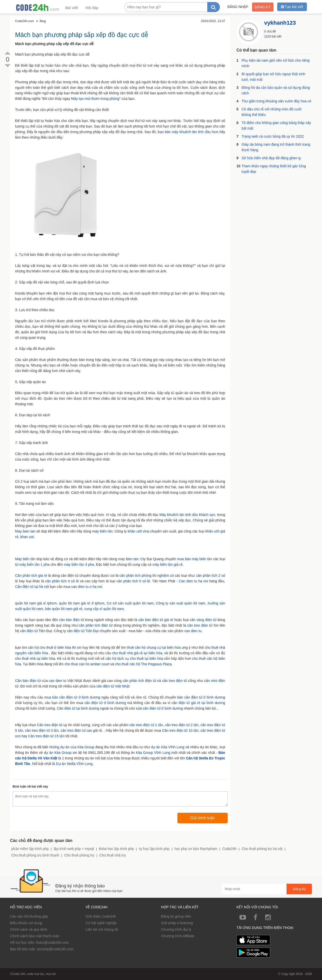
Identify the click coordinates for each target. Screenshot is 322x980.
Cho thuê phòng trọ (79, 855)
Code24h (230, 849)
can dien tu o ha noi (87, 587)
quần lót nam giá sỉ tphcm (36, 603)
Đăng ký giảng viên (176, 916)
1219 (268, 36)
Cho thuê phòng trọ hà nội (262, 849)
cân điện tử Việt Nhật (113, 686)
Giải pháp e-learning (177, 923)
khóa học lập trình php (116, 849)
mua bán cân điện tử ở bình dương (72, 697)
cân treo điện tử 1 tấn (146, 725)
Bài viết (72, 8)
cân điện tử (29, 631)
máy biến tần (103, 531)
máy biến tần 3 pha (79, 564)
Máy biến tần (25, 559)
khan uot (27, 537)
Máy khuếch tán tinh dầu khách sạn (187, 515)
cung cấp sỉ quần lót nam (104, 609)
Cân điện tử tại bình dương (78, 708)
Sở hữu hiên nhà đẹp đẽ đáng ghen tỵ (271, 158)
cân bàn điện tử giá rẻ (156, 620)
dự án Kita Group (58, 753)
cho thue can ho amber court (87, 664)
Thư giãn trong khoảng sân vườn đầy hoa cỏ (276, 101)
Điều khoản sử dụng (26, 923)
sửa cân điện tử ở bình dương (159, 708)
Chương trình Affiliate (178, 936)
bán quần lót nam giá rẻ (64, 609)
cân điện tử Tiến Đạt (83, 631)
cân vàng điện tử (203, 620)
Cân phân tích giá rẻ (31, 576)
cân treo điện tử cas (76, 730)
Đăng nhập (238, 7)
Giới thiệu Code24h (101, 916)
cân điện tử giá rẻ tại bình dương (198, 703)
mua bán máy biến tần (195, 559)
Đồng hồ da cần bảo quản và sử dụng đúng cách (276, 90)
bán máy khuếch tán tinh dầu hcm (192, 132)
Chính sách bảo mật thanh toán (35, 936)
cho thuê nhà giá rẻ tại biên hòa (137, 653)
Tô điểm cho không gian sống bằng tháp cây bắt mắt (276, 126)
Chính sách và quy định (29, 929)
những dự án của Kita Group (72, 747)
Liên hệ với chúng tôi (102, 929)
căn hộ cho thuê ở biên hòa (49, 647)
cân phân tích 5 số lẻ (133, 581)
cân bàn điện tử (72, 620)
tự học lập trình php (154, 849)
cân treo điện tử (200, 625)
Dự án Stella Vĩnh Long (74, 764)
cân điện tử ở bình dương (105, 703)
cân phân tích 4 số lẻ (62, 581)
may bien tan (128, 559)
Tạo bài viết (292, 7)
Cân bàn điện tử (28, 681)
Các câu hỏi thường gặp (29, 916)
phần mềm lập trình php (30, 849)
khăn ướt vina (138, 531)
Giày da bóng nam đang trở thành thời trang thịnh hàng (276, 147)
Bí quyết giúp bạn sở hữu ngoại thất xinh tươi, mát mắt (273, 77)
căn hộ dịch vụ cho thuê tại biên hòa (134, 659)
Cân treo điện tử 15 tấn (46, 736)
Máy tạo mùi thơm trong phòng (95, 99)
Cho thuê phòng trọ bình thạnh (35, 855)
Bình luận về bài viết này (30, 787)
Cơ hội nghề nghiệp (101, 923)
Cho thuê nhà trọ (113, 855)
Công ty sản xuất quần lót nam (180, 603)
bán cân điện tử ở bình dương (201, 697)
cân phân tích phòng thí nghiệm (144, 576)
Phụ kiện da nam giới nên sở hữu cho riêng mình (275, 63)
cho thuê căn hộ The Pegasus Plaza (143, 664)
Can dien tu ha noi (193, 581)
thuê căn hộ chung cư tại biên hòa (154, 647)
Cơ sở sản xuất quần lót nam (130, 603)
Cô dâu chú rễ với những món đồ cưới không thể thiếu (271, 112)
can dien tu (193, 631)
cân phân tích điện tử (96, 625)
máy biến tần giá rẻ (168, 564)
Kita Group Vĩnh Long (153, 753)
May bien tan (25, 531)
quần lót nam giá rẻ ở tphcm (82, 603)
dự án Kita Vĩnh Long (168, 747)
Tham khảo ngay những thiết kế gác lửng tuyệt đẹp (274, 169)
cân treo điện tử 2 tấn (182, 725)
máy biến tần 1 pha (34, 564)
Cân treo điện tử (50, 725)
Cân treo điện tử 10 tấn (180, 730)
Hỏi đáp (92, 8)
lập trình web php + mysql (74, 849)
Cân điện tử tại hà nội (32, 587)
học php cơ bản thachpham (196, 849)
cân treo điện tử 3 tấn (42, 730)
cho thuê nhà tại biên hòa (35, 659)
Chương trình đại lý (176, 929)
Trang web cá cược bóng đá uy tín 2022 (273, 136)
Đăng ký (263, 7)
